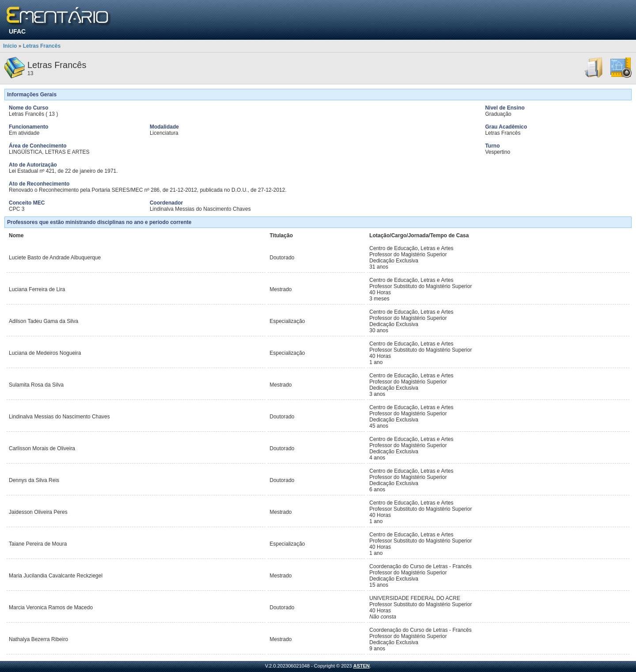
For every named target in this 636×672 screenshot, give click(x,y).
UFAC (17, 31)
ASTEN (362, 666)
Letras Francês (42, 46)
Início (10, 46)
